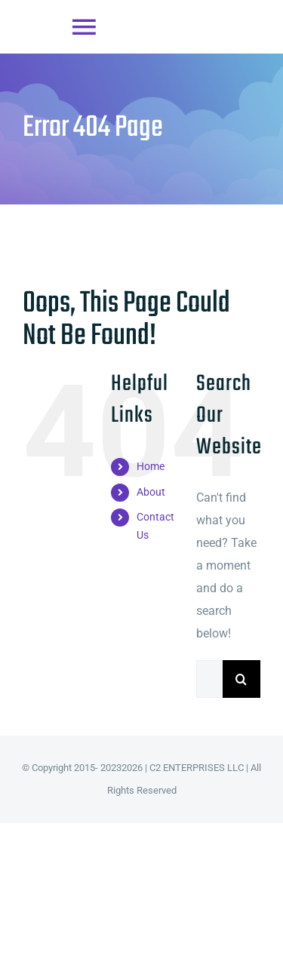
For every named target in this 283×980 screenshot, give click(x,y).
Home (151, 466)
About (151, 492)
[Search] (241, 679)
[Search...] (209, 679)
